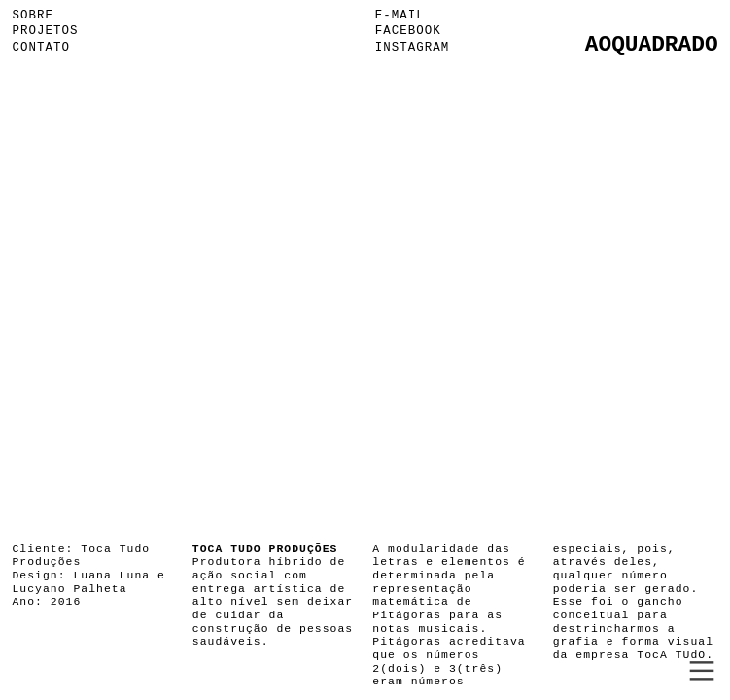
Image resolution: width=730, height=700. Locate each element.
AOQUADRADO (652, 45)
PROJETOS (45, 31)
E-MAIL (400, 16)
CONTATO (41, 48)
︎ (702, 671)
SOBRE (33, 16)
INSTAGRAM (413, 48)
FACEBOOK (408, 31)
